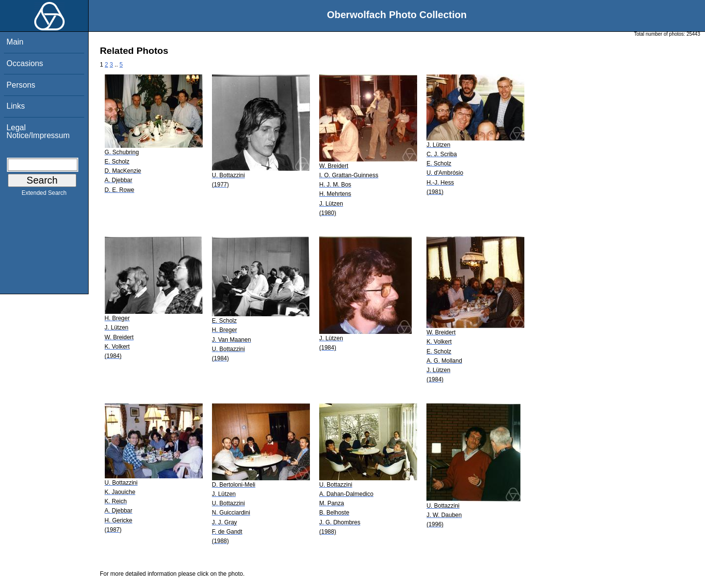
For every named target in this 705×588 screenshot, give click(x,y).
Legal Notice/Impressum (38, 131)
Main (15, 42)
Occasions (25, 63)
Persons (21, 85)
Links (15, 106)
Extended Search (44, 195)
